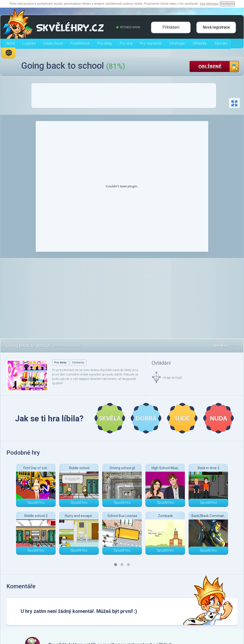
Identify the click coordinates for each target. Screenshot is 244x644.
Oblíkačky (78, 363)
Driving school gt (122, 468)
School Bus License (122, 516)
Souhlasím (227, 4)
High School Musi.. (166, 468)
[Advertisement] (124, 97)
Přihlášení (171, 27)
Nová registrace (216, 27)
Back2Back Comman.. (209, 516)
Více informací (209, 4)
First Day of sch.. (36, 468)
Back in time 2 (209, 468)
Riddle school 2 (36, 516)
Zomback (165, 516)
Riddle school (79, 468)
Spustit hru (36, 502)
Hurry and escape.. (79, 516)
